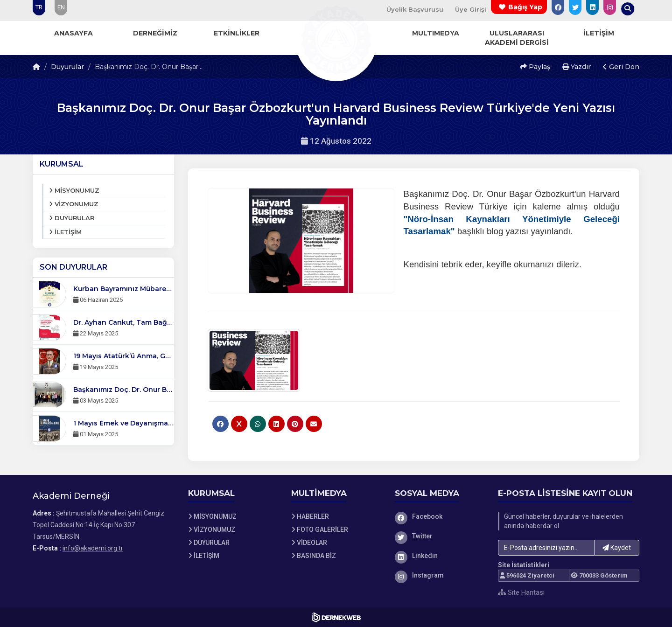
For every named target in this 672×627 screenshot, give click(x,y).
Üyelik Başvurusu (415, 9)
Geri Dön (621, 67)
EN (61, 7)
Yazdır (577, 67)
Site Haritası (521, 592)
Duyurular (67, 67)
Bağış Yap (525, 7)
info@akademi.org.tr (93, 548)
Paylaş (535, 67)
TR (39, 7)
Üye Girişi (471, 9)
